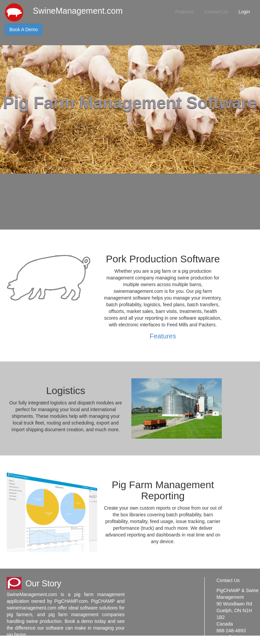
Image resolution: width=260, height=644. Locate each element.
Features (184, 12)
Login (244, 12)
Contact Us (216, 12)
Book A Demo (24, 29)
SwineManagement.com (78, 11)
